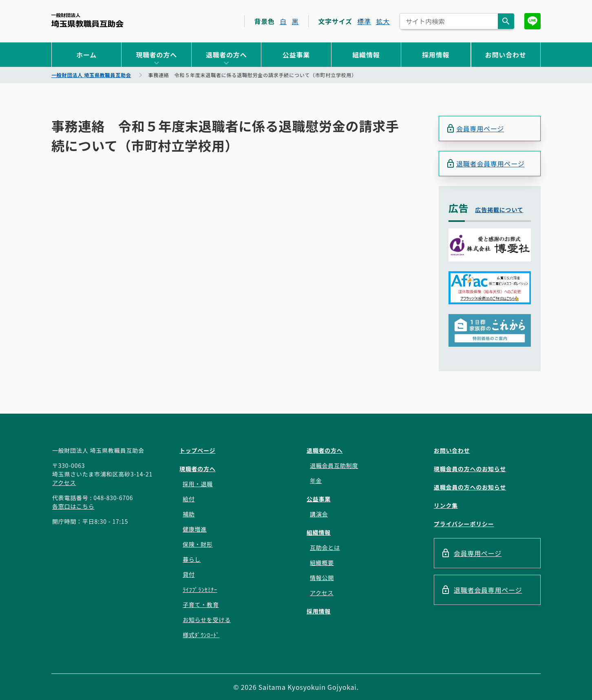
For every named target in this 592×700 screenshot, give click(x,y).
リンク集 (446, 505)
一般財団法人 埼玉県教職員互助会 (87, 20)
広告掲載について (499, 210)
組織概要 (322, 563)
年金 (316, 481)
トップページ (198, 450)
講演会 (319, 514)
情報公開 (322, 578)
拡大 (383, 21)
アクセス (64, 483)
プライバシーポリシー (464, 524)
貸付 (189, 574)
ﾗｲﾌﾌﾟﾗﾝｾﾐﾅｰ (200, 589)
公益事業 (296, 55)
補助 (189, 514)
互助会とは (325, 547)
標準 (364, 21)
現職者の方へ (156, 55)
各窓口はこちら (73, 506)
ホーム (86, 55)
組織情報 (366, 55)
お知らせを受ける (207, 620)
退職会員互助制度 (334, 465)
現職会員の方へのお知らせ (470, 469)
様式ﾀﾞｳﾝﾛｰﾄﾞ (201, 635)
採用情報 (436, 55)
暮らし (192, 559)
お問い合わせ (506, 55)
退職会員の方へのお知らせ (470, 487)
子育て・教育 (201, 605)
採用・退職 (198, 484)
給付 (189, 499)
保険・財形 (198, 544)
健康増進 (195, 529)
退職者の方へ (226, 55)
